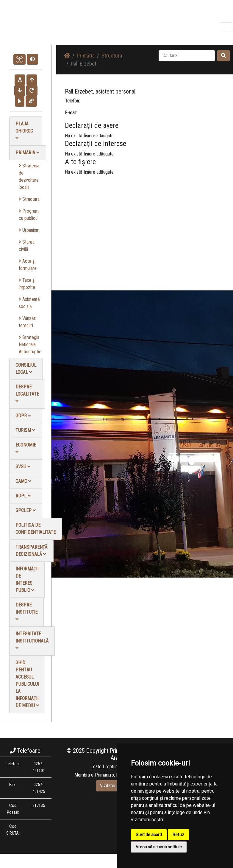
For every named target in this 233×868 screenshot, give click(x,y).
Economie (26, 448)
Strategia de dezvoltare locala (29, 176)
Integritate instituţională (32, 641)
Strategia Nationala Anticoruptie (30, 344)
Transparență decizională (31, 551)
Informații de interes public (27, 580)
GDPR (23, 416)
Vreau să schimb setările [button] (159, 847)
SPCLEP (26, 510)
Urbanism (29, 230)
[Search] (187, 56)
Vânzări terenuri (28, 322)
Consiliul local (26, 369)
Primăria (27, 153)
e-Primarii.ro (103, 775)
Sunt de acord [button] (149, 835)
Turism (25, 430)
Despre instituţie (26, 612)
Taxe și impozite (27, 284)
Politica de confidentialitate (36, 529)
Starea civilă (27, 246)
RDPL (23, 496)
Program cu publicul (29, 215)
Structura (29, 199)
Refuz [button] (178, 835)
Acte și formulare (28, 265)
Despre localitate (27, 394)
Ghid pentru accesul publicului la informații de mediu (27, 684)
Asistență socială (29, 303)
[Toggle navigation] (226, 27)
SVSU (23, 467)
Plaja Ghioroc (24, 131)
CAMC (23, 481)
